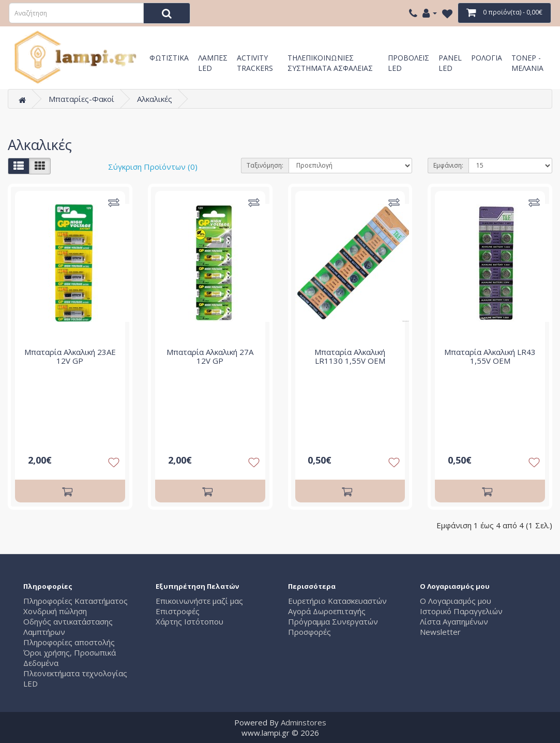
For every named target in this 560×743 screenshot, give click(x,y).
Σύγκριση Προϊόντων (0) (153, 167)
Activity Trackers (255, 62)
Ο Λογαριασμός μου (456, 601)
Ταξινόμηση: (265, 165)
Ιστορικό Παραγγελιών (461, 611)
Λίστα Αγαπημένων (454, 621)
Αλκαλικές (155, 99)
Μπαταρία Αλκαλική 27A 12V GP (210, 356)
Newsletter (440, 632)
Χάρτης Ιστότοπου (190, 621)
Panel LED (450, 62)
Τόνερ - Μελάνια (527, 62)
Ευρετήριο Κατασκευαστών (337, 601)
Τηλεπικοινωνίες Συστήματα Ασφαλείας (330, 62)
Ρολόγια (487, 58)
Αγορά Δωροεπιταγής (327, 611)
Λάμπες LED (213, 62)
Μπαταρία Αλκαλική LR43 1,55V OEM (490, 356)
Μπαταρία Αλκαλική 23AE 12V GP (70, 356)
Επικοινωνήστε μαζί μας (199, 601)
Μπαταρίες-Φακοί (81, 99)
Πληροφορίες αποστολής (69, 642)
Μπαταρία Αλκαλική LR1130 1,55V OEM (350, 356)
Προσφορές (309, 632)
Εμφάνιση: (448, 165)
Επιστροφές (178, 611)
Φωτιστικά (169, 58)
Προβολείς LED (408, 62)
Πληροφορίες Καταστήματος (75, 601)
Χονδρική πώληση (55, 611)
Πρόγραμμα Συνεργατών (333, 621)
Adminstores (304, 722)
